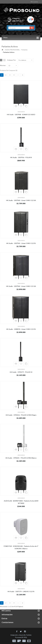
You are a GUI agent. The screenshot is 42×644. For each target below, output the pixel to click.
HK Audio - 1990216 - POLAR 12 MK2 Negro (21, 415)
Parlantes (24, 50)
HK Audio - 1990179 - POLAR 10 (21, 372)
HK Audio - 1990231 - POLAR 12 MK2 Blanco (21, 458)
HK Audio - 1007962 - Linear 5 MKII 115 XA (21, 286)
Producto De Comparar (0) (9, 70)
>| (22, 75)
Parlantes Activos (9, 52)
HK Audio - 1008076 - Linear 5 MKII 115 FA (21, 329)
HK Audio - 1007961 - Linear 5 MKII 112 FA (21, 243)
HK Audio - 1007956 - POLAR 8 (21, 157)
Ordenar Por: (12, 60)
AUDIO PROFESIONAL (12, 50)
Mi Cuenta (35, 2)
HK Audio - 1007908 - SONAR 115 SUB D (21, 114)
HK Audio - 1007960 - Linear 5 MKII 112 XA (21, 200)
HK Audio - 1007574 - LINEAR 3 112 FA (21, 591)
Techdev (29, 635)
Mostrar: (3, 65)
